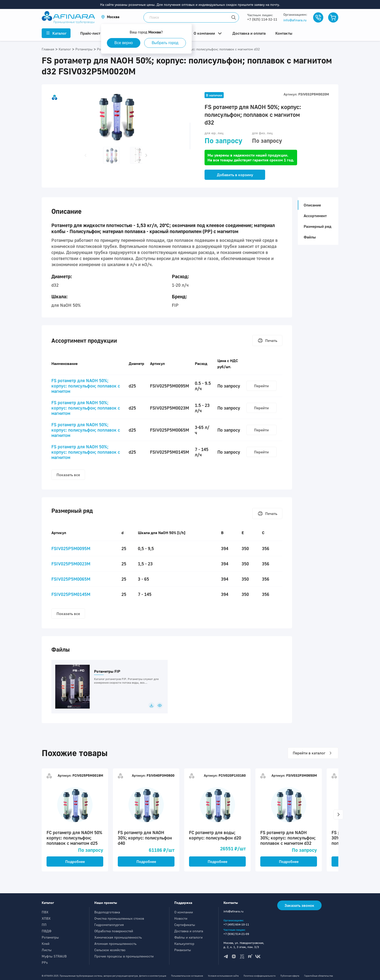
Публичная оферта (290, 976)
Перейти (261, 386)
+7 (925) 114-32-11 (262, 19)
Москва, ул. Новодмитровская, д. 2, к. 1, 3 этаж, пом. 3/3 (244, 945)
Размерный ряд (317, 226)
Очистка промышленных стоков (119, 918)
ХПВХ (46, 918)
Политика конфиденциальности (260, 976)
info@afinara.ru (295, 20)
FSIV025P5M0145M (71, 594)
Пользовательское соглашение (187, 976)
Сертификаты (185, 925)
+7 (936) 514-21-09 (236, 934)
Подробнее (75, 861)
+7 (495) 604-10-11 (236, 924)
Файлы (310, 237)
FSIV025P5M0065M (71, 579)
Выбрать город (165, 43)
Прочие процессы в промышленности (124, 956)
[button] (110, 17)
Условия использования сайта (223, 976)
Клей (46, 944)
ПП (44, 925)
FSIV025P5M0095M (71, 548)
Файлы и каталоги (188, 937)
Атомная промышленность (115, 944)
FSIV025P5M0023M (71, 564)
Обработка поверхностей (114, 931)
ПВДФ (47, 931)
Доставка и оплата (189, 931)
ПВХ (45, 912)
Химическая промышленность (118, 937)
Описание (311, 205)
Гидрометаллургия (109, 925)
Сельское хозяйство (110, 950)
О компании (184, 912)
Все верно (124, 43)
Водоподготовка (107, 912)
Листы (47, 950)
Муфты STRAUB (54, 956)
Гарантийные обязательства (319, 976)
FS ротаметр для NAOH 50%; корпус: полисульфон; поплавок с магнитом (86, 386)
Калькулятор (184, 944)
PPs (45, 962)
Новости (181, 918)
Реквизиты (183, 950)
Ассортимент (315, 216)
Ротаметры (50, 937)
